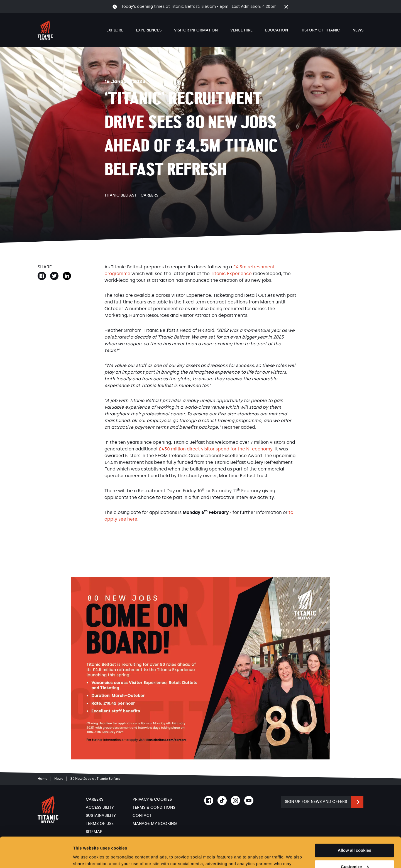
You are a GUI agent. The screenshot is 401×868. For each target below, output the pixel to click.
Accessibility (100, 807)
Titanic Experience (231, 274)
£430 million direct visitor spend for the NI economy (216, 449)
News (358, 30)
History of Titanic (320, 30)
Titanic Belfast (120, 195)
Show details (86, 857)
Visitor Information (196, 30)
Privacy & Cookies (152, 799)
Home (42, 779)
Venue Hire (241, 30)
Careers (149, 195)
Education (277, 30)
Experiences (149, 30)
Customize (355, 838)
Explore (115, 30)
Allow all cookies (355, 822)
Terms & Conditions (154, 807)
